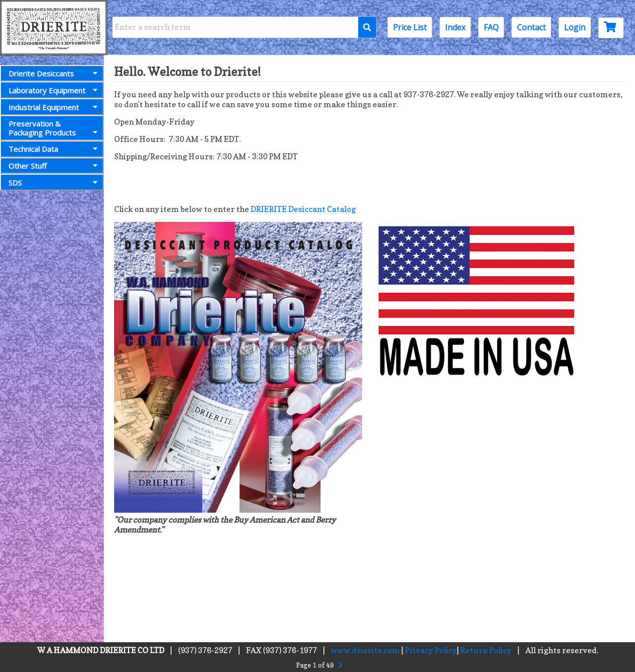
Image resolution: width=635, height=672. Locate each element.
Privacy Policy (431, 650)
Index (455, 27)
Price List (410, 27)
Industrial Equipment (55, 107)
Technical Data (55, 149)
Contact (531, 27)
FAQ (491, 27)
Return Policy (486, 650)
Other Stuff (55, 166)
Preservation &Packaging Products (55, 128)
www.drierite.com (365, 650)
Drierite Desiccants (55, 73)
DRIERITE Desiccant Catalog (303, 209)
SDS (55, 183)
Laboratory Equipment (55, 90)
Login (575, 27)
